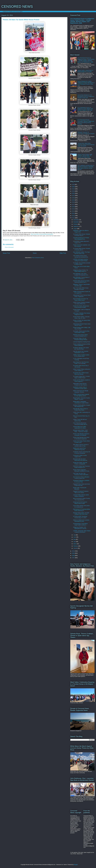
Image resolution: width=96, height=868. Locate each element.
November (76, 222)
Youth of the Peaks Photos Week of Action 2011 (81, 442)
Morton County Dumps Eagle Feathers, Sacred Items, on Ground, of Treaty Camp (85, 156)
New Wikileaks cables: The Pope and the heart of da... (81, 253)
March (75, 544)
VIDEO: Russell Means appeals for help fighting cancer (81, 395)
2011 (73, 218)
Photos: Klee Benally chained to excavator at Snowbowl (81, 434)
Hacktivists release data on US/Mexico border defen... (80, 388)
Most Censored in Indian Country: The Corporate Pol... (82, 499)
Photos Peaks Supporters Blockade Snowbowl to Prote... (81, 470)
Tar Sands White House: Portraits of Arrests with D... (82, 249)
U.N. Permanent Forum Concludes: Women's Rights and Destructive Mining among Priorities (86, 122)
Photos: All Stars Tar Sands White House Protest (82, 321)
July (75, 535)
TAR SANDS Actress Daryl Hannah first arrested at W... (81, 256)
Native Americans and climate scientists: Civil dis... (81, 391)
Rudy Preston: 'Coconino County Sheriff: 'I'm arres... (81, 399)
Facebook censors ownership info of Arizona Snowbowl (82, 452)
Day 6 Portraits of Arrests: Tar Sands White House (81, 299)
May (75, 539)
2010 (73, 551)
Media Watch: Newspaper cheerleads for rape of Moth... (81, 402)
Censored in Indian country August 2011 (80, 456)
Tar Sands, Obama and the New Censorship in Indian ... (81, 332)
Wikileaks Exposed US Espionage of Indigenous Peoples (86, 133)
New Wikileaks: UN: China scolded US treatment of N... (81, 274)
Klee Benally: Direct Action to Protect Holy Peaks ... (80, 409)
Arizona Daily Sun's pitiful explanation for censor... (80, 427)
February (76, 546)
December (76, 220)
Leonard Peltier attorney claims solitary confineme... (81, 496)
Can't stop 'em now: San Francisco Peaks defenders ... (81, 474)
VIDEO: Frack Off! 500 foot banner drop (80, 420)
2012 (73, 216)
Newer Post (6, 253)
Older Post (63, 253)
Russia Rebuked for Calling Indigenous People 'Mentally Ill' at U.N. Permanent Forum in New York (86, 83)
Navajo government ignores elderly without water (80, 503)
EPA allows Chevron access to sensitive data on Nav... (81, 445)
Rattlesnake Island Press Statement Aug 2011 (79, 449)
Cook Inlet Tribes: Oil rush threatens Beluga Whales (80, 339)
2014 (73, 211)
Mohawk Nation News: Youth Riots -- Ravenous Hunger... (81, 431)
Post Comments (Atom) (38, 258)
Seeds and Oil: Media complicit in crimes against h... (82, 381)
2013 (73, 213)
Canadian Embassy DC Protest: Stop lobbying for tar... (81, 238)
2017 (73, 204)
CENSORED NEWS (17, 6)
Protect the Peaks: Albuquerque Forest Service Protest (81, 307)
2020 (73, 198)
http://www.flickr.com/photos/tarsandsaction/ (42, 234)
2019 (73, 200)
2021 (73, 196)
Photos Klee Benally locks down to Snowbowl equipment (81, 438)
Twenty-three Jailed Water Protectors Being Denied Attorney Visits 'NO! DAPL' (86, 145)
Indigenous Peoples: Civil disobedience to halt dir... (80, 528)
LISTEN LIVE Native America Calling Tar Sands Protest (80, 260)
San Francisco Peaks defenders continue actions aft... (81, 478)
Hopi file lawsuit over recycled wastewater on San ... (81, 352)
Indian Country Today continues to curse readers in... (82, 370)
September (76, 226)
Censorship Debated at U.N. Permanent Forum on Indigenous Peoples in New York (86, 96)
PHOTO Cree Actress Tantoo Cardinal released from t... (80, 335)
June (75, 537)
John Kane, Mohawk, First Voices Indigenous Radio (82, 314)
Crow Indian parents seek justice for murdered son (81, 506)
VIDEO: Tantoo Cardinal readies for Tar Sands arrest (81, 356)
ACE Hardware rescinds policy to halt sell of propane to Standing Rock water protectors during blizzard (86, 167)
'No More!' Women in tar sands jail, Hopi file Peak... (81, 348)
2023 (73, 191)
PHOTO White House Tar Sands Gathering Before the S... (81, 282)
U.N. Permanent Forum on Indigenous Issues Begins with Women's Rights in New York (85, 109)
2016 (73, 207)
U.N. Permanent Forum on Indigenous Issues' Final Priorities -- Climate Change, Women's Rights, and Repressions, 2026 (82, 21)
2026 (73, 184)
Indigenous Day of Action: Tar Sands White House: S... (81, 271)
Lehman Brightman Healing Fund (81, 342)
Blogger (76, 865)
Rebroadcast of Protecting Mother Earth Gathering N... (82, 510)
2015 (73, 209)
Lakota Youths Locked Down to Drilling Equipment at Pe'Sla (85, 71)
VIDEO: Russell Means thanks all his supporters (81, 292)
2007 (73, 558)
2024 (73, 189)
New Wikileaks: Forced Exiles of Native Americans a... (81, 278)
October (76, 224)
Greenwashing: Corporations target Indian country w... (80, 524)
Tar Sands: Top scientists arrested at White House (82, 264)
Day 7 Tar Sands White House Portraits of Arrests (81, 289)
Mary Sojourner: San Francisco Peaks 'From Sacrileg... (81, 363)
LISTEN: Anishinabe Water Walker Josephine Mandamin (82, 531)
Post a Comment (9, 247)
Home (35, 253)
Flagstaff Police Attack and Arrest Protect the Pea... (81, 485)
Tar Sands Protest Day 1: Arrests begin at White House (81, 377)
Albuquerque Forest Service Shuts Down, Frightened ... (82, 296)
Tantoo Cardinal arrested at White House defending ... (82, 345)
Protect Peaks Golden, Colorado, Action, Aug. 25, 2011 (81, 317)
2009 (73, 553)
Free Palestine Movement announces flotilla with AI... (80, 424)
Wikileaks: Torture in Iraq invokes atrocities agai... (81, 285)
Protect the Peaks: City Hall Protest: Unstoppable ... (80, 463)
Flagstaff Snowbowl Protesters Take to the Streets (81, 492)
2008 (73, 556)
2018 (73, 202)
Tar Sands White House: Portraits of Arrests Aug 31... (82, 235)
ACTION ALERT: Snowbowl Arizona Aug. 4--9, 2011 (80, 517)
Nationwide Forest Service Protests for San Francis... (80, 384)
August (75, 229)
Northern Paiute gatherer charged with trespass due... (82, 406)
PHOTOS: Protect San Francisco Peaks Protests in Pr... (81, 467)
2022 (73, 193)
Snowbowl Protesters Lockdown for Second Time (81, 481)
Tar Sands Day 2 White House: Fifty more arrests (81, 373)
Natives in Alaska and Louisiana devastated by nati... (81, 521)
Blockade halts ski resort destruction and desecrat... (80, 460)
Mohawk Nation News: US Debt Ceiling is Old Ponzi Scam (81, 513)
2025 (73, 187)
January (76, 548)
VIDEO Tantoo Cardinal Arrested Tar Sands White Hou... (81, 303)
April (75, 542)
